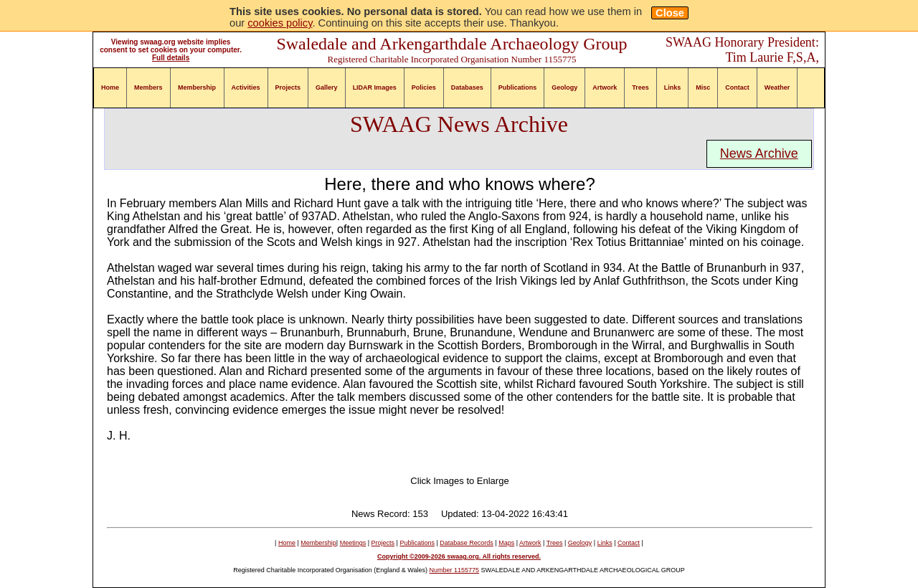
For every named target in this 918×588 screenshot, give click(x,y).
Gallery (327, 87)
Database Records (467, 543)
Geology (564, 87)
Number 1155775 (455, 570)
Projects (288, 87)
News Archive (759, 153)
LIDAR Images (375, 87)
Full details (171, 58)
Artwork (605, 87)
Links (673, 87)
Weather (777, 87)
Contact (737, 87)
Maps (506, 543)
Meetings (353, 543)
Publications (518, 87)
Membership (197, 87)
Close (670, 13)
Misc (703, 87)
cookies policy (280, 23)
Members (148, 87)
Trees (640, 87)
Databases (467, 87)
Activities (246, 87)
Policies (424, 87)
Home (110, 87)
